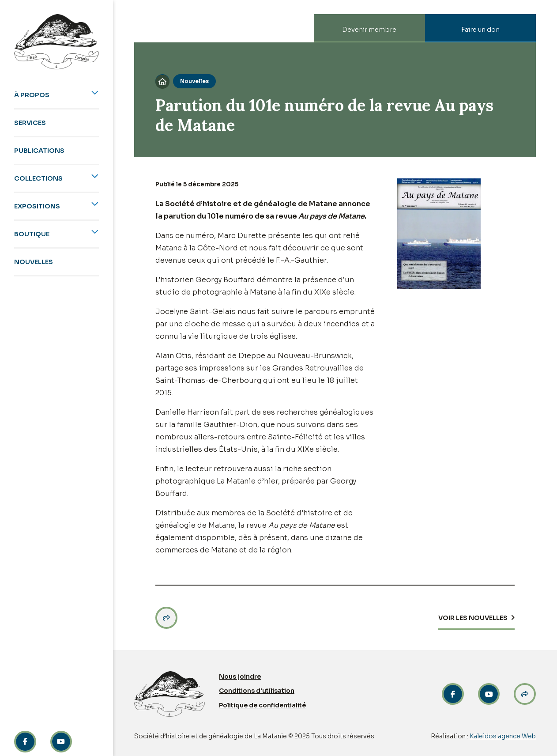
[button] (166, 618)
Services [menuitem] (30, 123)
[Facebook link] (25, 742)
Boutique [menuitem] (32, 234)
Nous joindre (240, 677)
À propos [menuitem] (32, 95)
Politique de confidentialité (262, 705)
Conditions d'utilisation (257, 691)
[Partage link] (525, 694)
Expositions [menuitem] (37, 206)
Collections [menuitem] (38, 178)
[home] (56, 42)
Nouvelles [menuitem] (34, 262)
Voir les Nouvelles (473, 618)
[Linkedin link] (61, 742)
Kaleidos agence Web (503, 736)
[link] (489, 694)
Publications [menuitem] (39, 151)
